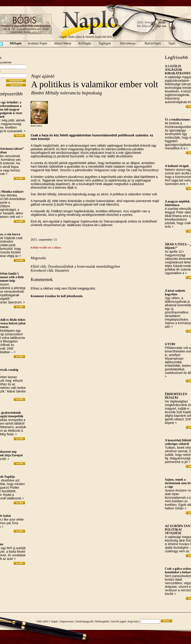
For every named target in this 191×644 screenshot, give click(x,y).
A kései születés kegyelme (175, 293)
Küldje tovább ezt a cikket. (46, 248)
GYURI (170, 344)
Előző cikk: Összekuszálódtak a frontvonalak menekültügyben (75, 266)
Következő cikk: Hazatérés (50, 270)
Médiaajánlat (102, 621)
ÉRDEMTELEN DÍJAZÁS (176, 396)
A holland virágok (177, 166)
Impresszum (67, 621)
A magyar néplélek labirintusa (177, 203)
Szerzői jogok (119, 621)
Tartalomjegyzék (84, 621)
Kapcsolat (133, 621)
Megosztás (38, 258)
